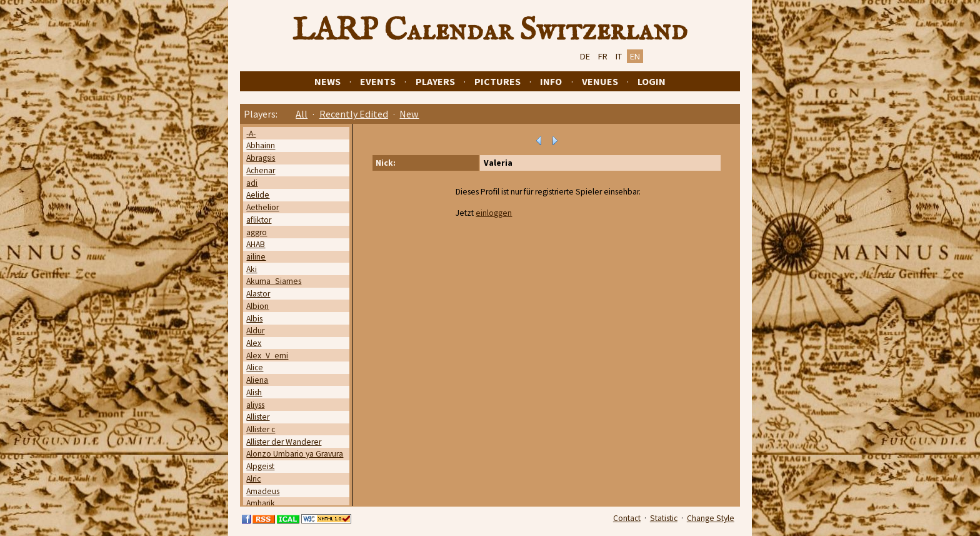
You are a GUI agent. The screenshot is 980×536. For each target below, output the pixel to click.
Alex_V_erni (267, 356)
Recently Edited (354, 114)
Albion (257, 306)
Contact (627, 518)
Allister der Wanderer (284, 442)
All (302, 114)
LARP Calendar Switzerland (490, 31)
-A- (251, 134)
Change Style (711, 518)
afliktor (259, 220)
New (409, 114)
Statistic (664, 518)
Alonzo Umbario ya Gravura (295, 454)
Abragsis (261, 158)
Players (435, 81)
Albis (254, 319)
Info (551, 81)
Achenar (261, 170)
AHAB (256, 244)
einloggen (494, 213)
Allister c (261, 429)
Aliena (257, 380)
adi (252, 183)
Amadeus (263, 491)
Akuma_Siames (274, 281)
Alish (254, 392)
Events (378, 81)
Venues (600, 81)
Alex (254, 343)
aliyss (255, 405)
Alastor (258, 294)
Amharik (261, 503)
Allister (258, 417)
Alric (253, 479)
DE (585, 56)
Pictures (497, 81)
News (327, 81)
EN (635, 56)
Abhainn (261, 145)
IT (619, 56)
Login (652, 81)
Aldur (255, 331)
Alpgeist (260, 466)
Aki (252, 269)
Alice (255, 367)
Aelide (258, 195)
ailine (256, 257)
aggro (257, 232)
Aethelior (262, 207)
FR (603, 56)
